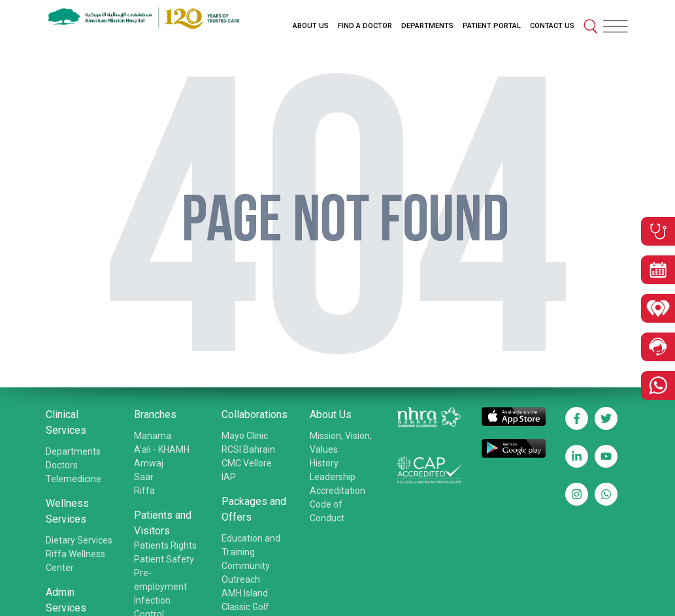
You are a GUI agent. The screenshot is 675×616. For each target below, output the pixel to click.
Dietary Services (79, 540)
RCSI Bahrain (248, 449)
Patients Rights (165, 545)
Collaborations (255, 414)
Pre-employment (160, 580)
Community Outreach (246, 573)
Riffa (144, 491)
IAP (229, 477)
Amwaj (149, 463)
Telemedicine (74, 479)
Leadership (333, 477)
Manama (153, 436)
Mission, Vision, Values (341, 443)
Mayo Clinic (245, 436)
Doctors (62, 465)
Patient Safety (164, 559)
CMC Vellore (247, 463)
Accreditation (337, 491)
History (324, 463)
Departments (73, 451)
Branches (155, 414)
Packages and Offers (254, 509)
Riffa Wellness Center (75, 561)
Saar (144, 477)
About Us (331, 414)
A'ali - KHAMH (162, 449)
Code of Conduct (327, 511)
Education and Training (251, 545)
